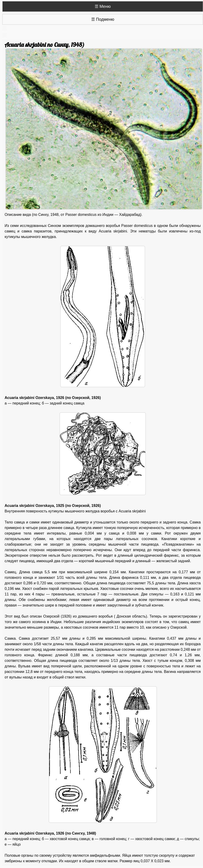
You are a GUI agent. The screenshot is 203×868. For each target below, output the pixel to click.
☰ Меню (103, 6)
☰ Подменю (103, 19)
